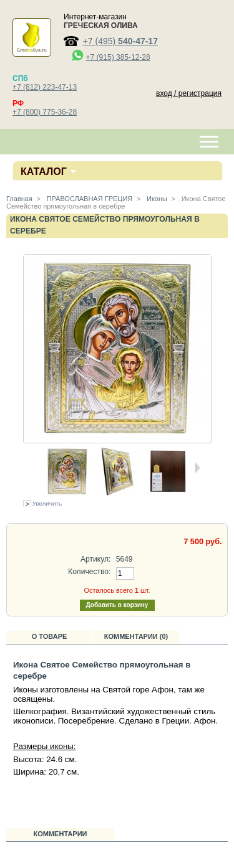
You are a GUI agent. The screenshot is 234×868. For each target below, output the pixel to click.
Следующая (197, 468)
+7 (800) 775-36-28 (45, 112)
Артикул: (95, 559)
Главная (19, 199)
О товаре (50, 636)
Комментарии (61, 834)
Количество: (89, 572)
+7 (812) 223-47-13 (45, 87)
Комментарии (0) (136, 636)
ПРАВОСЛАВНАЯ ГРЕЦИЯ (89, 199)
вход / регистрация (189, 93)
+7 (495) (120, 41)
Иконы (156, 199)
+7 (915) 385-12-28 (118, 57)
